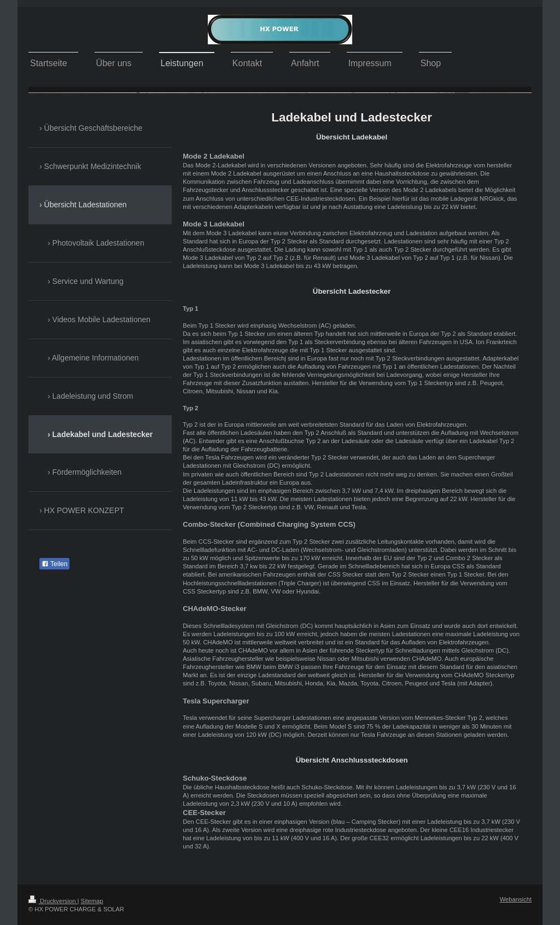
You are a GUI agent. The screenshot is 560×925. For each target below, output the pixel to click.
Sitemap (92, 901)
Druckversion (53, 901)
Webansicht (516, 899)
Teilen (54, 564)
